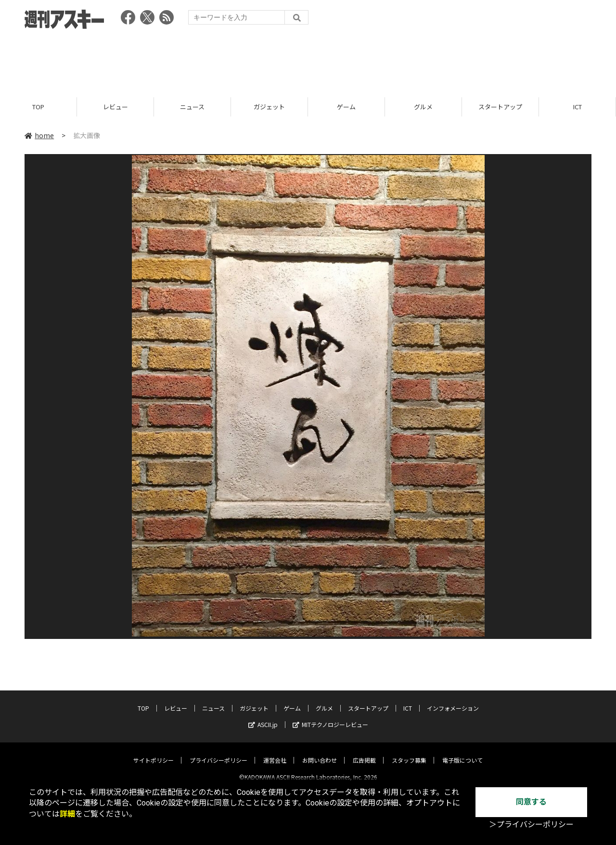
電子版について (462, 752)
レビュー (115, 107)
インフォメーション (453, 700)
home (39, 136)
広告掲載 (364, 752)
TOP (38, 107)
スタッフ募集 (409, 752)
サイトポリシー (154, 752)
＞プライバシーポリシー (531, 825)
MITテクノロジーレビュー (330, 717)
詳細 (67, 814)
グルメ (423, 107)
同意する (531, 802)
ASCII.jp (263, 717)
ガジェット (269, 107)
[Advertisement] (308, 60)
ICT (577, 107)
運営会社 (275, 752)
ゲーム (346, 107)
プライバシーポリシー (218, 752)
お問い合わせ (320, 752)
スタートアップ (500, 107)
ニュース (192, 107)
